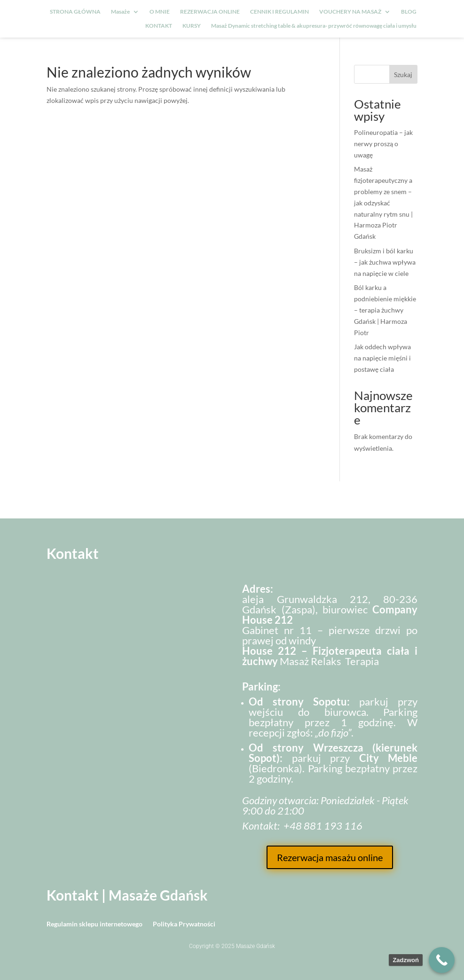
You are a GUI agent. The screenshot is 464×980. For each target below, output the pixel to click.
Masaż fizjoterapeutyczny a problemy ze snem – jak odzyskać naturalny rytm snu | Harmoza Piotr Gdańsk (383, 203)
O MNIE (160, 12)
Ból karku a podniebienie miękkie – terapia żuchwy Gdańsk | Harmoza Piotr (385, 310)
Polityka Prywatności (184, 924)
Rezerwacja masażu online (330, 857)
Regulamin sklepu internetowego (94, 924)
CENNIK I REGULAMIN (279, 12)
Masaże (120, 12)
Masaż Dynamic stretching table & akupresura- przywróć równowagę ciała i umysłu (314, 26)
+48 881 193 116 (323, 826)
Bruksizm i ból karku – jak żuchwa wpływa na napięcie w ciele (385, 262)
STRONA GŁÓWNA (75, 12)
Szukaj (403, 74)
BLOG (409, 12)
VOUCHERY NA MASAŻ (350, 12)
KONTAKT (159, 26)
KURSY (192, 26)
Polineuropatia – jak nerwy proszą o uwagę (383, 144)
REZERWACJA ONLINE (210, 12)
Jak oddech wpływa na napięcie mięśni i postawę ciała (382, 358)
